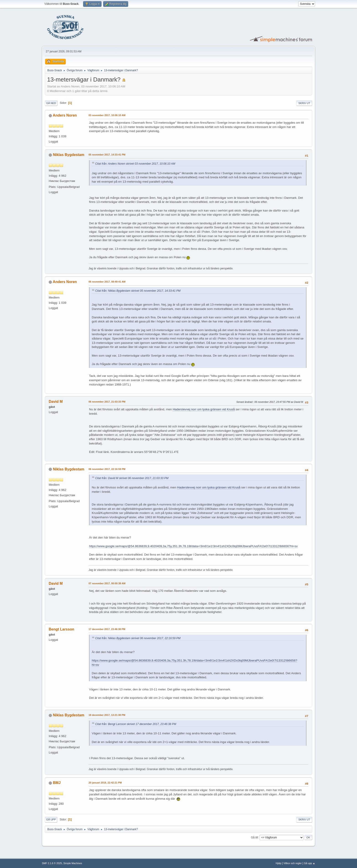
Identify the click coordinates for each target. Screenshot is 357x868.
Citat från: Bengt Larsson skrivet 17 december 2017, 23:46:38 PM (136, 724)
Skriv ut (304, 103)
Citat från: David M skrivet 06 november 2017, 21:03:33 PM (132, 478)
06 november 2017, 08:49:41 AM (107, 282)
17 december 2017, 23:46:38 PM (107, 629)
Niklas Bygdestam (69, 155)
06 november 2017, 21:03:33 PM (107, 402)
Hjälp (279, 863)
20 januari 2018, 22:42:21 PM (105, 783)
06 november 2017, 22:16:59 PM (107, 469)
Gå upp (51, 819)
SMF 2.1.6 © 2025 (52, 863)
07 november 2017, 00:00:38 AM (107, 583)
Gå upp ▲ (310, 863)
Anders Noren (65, 115)
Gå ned (51, 103)
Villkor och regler (293, 863)
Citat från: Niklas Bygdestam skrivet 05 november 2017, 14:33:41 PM (138, 291)
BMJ (57, 783)
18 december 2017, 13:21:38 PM (107, 715)
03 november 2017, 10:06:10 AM (107, 115)
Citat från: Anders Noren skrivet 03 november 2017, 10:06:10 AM (135, 164)
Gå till (254, 837)
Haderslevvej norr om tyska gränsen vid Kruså (204, 409)
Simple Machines (73, 863)
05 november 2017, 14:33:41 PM (107, 155)
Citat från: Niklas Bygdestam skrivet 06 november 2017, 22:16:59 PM (138, 638)
